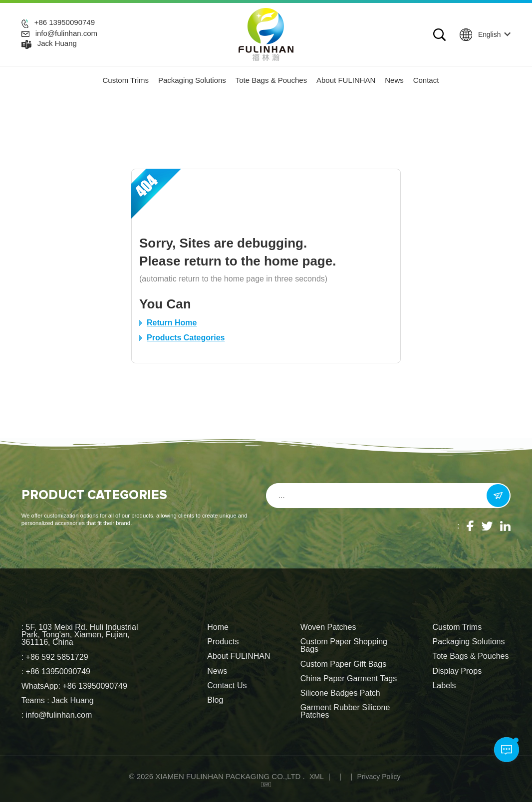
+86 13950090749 (65, 22)
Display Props (457, 671)
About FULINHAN (346, 80)
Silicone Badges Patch (340, 693)
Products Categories (186, 338)
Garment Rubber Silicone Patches (345, 711)
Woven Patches (328, 627)
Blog (215, 700)
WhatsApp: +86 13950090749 (74, 686)
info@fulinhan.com (66, 33)
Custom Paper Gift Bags (344, 664)
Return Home (172, 323)
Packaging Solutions (192, 80)
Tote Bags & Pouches (271, 80)
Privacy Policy (379, 777)
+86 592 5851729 (57, 657)
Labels (444, 686)
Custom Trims (126, 80)
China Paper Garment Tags (349, 679)
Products (223, 642)
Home (218, 627)
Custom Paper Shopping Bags (344, 646)
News (394, 80)
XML (317, 777)
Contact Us (227, 686)
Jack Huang (57, 43)
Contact (426, 80)
